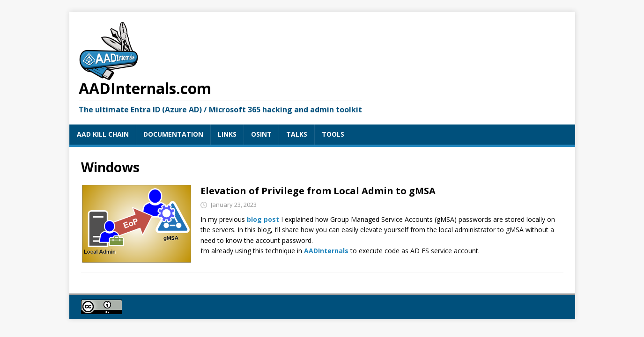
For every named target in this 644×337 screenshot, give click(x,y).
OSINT (261, 134)
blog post (263, 219)
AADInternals (326, 251)
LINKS (227, 134)
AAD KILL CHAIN (103, 134)
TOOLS (333, 134)
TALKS (297, 134)
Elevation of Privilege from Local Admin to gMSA (318, 191)
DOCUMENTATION (173, 134)
